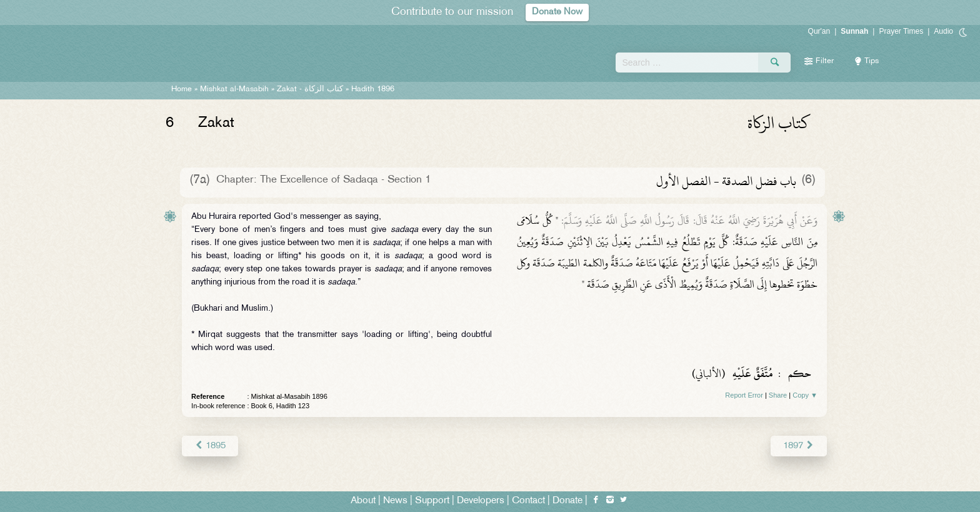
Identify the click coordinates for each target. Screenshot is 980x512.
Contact (528, 500)
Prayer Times (901, 31)
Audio (943, 31)
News (395, 500)
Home (182, 89)
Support (432, 500)
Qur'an (819, 31)
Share (778, 395)
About (363, 500)
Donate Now (557, 12)
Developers (481, 500)
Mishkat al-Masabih (234, 89)
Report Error (744, 395)
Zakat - (310, 89)
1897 (799, 445)
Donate (567, 500)
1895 (210, 445)
